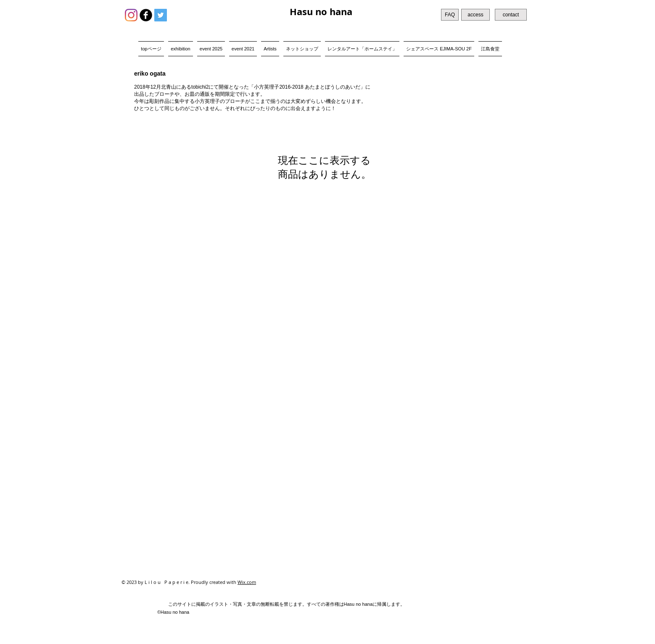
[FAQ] (450, 15)
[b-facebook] (146, 15)
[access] (475, 15)
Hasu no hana (321, 12)
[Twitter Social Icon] (161, 15)
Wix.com (247, 582)
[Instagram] (131, 15)
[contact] (511, 15)
